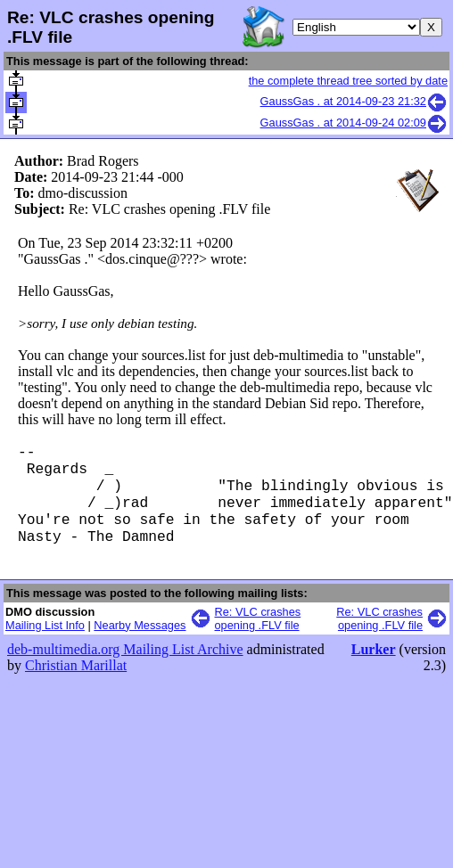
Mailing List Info (45, 641)
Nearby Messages (140, 641)
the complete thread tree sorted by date (348, 81)
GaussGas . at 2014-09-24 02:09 (354, 123)
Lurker (374, 665)
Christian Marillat (76, 681)
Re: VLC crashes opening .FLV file (258, 635)
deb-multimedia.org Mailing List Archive (125, 665)
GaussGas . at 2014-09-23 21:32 (354, 101)
